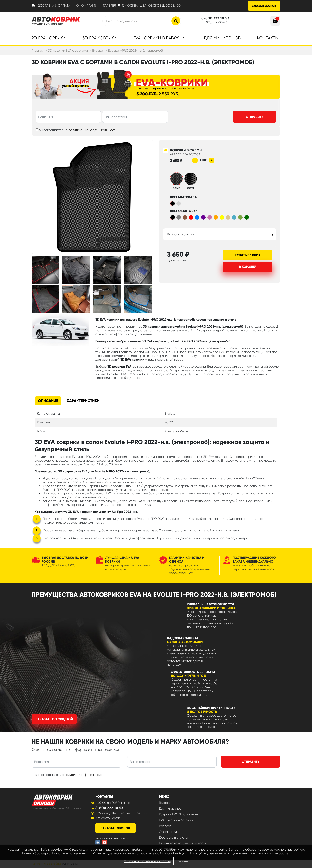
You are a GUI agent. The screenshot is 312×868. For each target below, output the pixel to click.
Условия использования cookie (147, 861)
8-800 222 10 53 (109, 808)
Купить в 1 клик (248, 255)
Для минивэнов (222, 38)
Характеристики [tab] (83, 401)
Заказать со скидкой (54, 719)
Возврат (165, 826)
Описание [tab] (48, 401)
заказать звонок (115, 828)
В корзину (248, 267)
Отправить (255, 117)
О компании (87, 5)
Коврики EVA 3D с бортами (179, 814)
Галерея (110, 5)
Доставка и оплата (54, 5)
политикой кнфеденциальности (88, 775)
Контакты (268, 38)
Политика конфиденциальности (183, 843)
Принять (182, 861)
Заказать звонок (264, 6)
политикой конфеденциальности (93, 130)
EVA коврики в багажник (177, 820)
